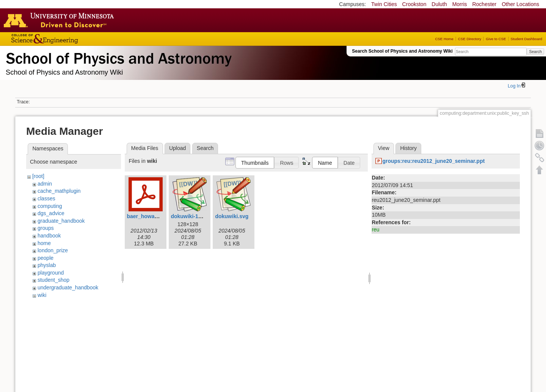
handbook (49, 236)
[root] (38, 176)
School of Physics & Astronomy (118, 57)
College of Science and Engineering (68, 39)
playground (51, 273)
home (44, 243)
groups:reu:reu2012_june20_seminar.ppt (433, 161)
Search (535, 52)
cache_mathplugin (59, 191)
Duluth (439, 4)
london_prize (53, 250)
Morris (460, 4)
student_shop (53, 280)
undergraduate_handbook (68, 287)
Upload (177, 148)
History (408, 148)
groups (46, 228)
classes (46, 198)
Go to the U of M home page (61, 20)
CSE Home (444, 39)
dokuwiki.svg (232, 216)
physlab (47, 265)
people (45, 258)
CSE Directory (470, 39)
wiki (42, 295)
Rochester (484, 4)
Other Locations (520, 4)
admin (45, 184)
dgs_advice (51, 213)
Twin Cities (384, 4)
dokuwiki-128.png (193, 216)
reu (375, 230)
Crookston (414, 4)
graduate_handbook (61, 221)
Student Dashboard (526, 39)
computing (50, 206)
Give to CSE (496, 39)
